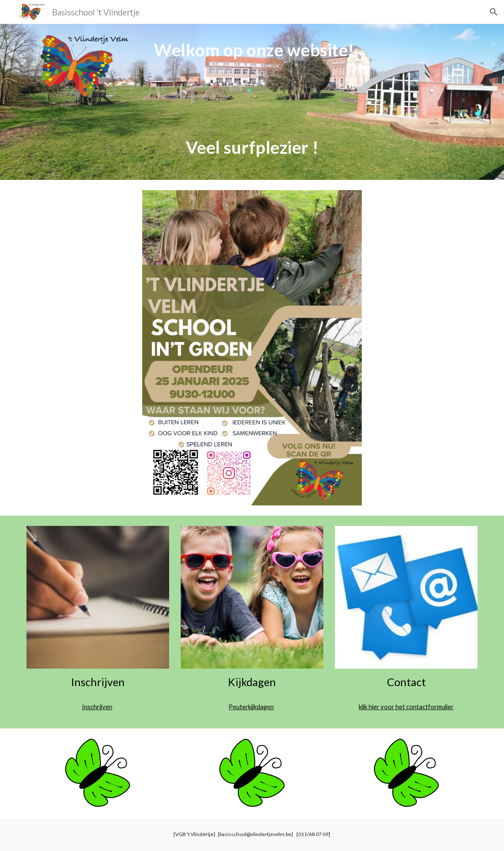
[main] (252, 102)
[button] (494, 12)
